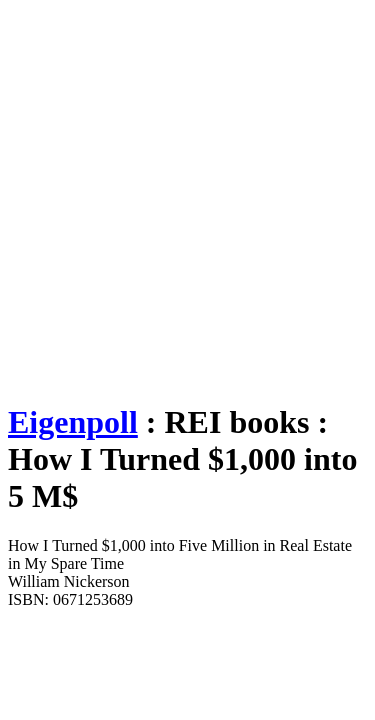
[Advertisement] (187, 195)
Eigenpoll (73, 422)
